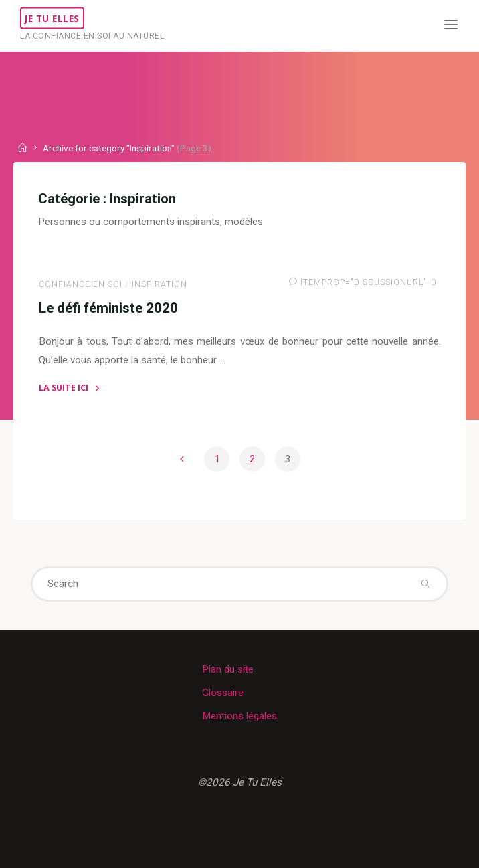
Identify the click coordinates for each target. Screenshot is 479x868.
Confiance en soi (81, 284)
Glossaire (223, 693)
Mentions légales (239, 716)
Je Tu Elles (52, 18)
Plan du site (228, 669)
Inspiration (160, 284)
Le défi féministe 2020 (108, 307)
